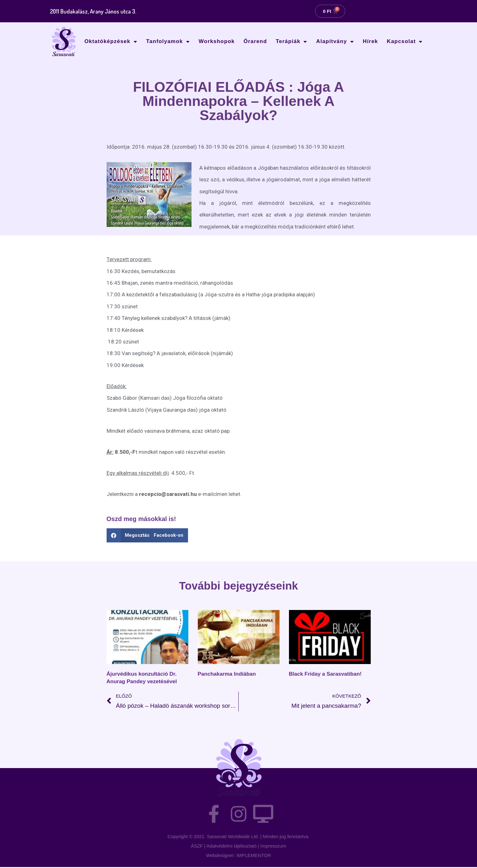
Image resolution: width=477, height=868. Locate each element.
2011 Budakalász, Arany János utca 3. (95, 11)
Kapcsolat (405, 42)
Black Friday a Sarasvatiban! (325, 674)
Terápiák (291, 42)
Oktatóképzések (111, 42)
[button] (147, 535)
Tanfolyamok (168, 42)
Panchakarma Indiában (227, 674)
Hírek (371, 41)
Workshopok (217, 41)
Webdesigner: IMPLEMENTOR (238, 856)
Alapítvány (335, 42)
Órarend (255, 41)
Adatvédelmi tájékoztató (232, 847)
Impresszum (273, 847)
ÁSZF (197, 847)
